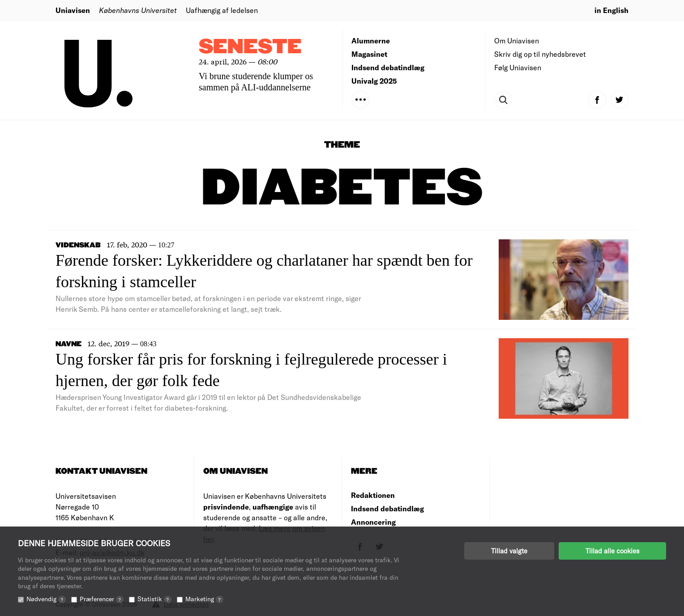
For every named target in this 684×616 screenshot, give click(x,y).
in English (611, 10)
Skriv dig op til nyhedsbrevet (540, 54)
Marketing (204, 599)
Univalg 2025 (374, 81)
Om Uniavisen (517, 40)
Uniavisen (73, 10)
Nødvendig (46, 599)
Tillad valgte (509, 551)
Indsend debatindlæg (388, 67)
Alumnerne (371, 40)
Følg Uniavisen (518, 67)
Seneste (250, 47)
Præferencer (102, 599)
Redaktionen (373, 495)
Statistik (154, 599)
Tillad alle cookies (612, 551)
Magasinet (369, 54)
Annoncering (373, 522)
